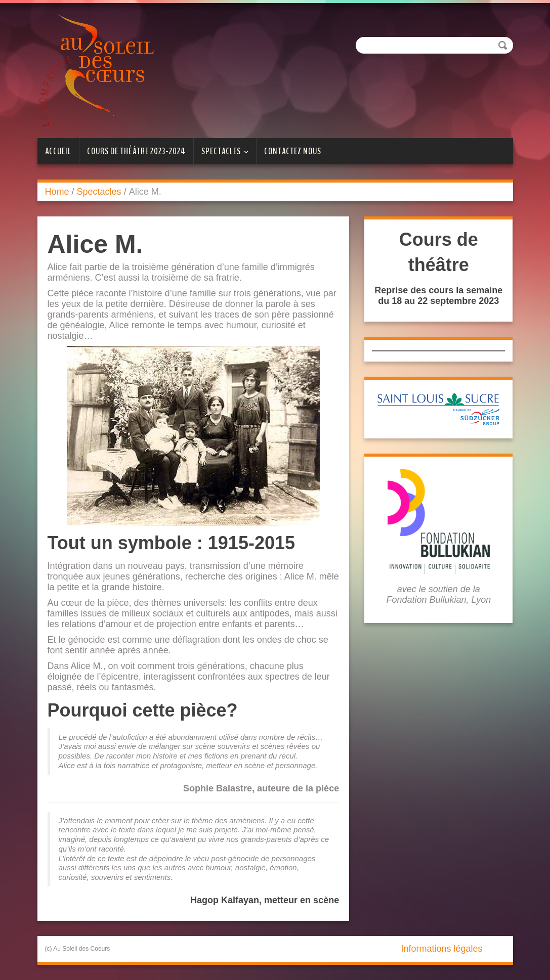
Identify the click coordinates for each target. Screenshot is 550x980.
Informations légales (441, 949)
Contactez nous (293, 151)
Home (57, 192)
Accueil (58, 151)
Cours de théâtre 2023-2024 (136, 151)
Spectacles (221, 155)
